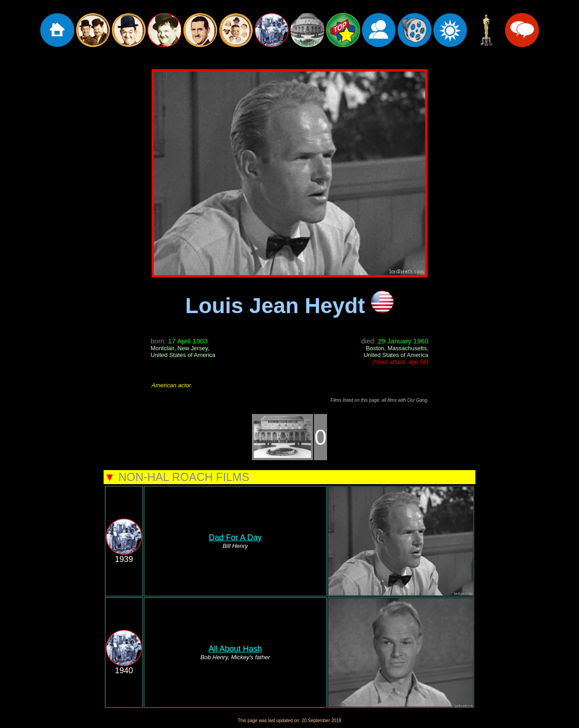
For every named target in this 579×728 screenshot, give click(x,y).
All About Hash (235, 649)
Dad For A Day (235, 538)
